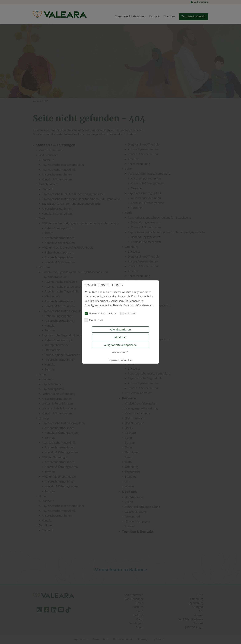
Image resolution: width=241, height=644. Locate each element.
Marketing (94, 320)
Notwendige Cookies (100, 313)
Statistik (128, 313)
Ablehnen (120, 337)
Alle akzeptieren (120, 330)
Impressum (114, 360)
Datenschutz (127, 360)
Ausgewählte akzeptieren (120, 345)
